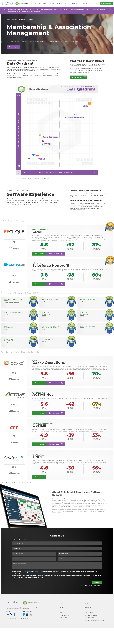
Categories (52, 3)
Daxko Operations (49, 363)
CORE (37, 232)
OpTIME (39, 426)
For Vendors (86, 3)
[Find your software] (41, 3)
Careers (87, 610)
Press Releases (90, 613)
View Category (14, 47)
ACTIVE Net (43, 395)
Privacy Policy (38, 571)
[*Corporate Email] (34, 554)
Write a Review (106, 3)
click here (28, 483)
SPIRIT (38, 457)
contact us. (15, 11)
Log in (62, 607)
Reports (62, 613)
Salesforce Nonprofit (51, 265)
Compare (60, 3)
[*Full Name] (57, 549)
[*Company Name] (57, 543)
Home (8, 20)
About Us (67, 3)
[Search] (31, 3)
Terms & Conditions (91, 615)
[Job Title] (80, 559)
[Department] (34, 559)
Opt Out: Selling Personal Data (95, 620)
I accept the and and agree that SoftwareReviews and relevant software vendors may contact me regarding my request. (55, 572)
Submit (97, 582)
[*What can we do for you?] (57, 565)
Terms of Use (26, 571)
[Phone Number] (80, 554)
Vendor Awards (76, 3)
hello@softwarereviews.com (94, 586)
